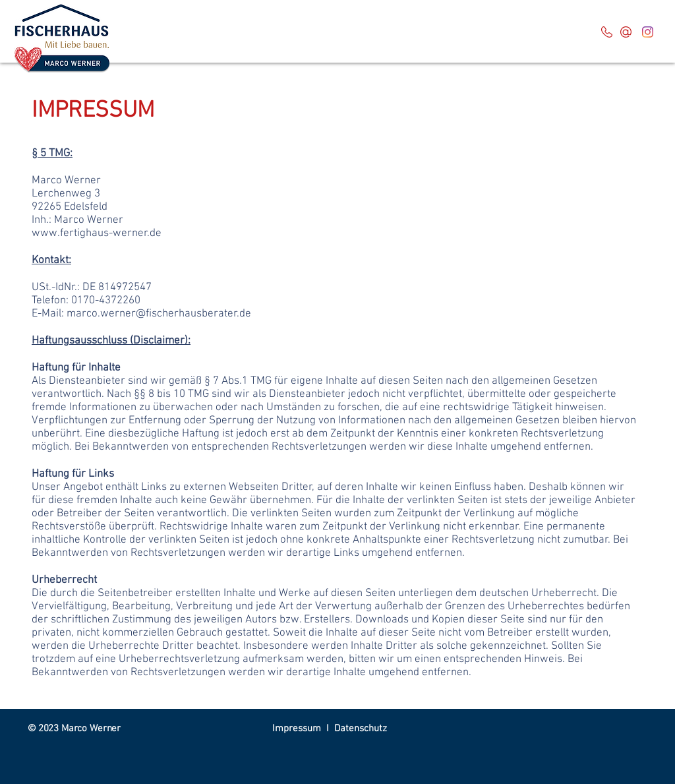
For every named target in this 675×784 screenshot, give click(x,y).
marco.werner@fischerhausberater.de (159, 314)
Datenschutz (361, 729)
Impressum (297, 729)
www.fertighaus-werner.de (97, 233)
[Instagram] (648, 32)
